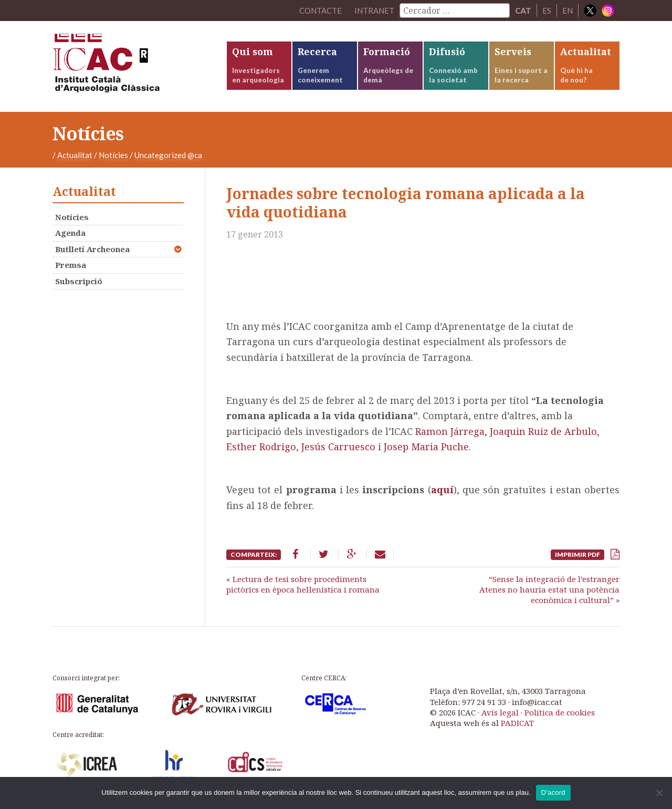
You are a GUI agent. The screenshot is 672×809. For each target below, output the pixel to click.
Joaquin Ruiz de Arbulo (543, 431)
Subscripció (79, 281)
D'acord (553, 792)
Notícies (113, 155)
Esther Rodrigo (261, 447)
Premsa (71, 265)
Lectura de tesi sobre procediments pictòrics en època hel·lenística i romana (303, 584)
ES (547, 11)
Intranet (374, 11)
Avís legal (500, 712)
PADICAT (517, 723)
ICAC (131, 66)
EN (568, 11)
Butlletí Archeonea (92, 249)
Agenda (70, 233)
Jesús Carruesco (338, 447)
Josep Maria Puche (426, 447)
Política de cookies (560, 712)
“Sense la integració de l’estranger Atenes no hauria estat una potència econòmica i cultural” (549, 590)
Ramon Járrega (450, 431)
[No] (659, 793)
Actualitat (75, 155)
